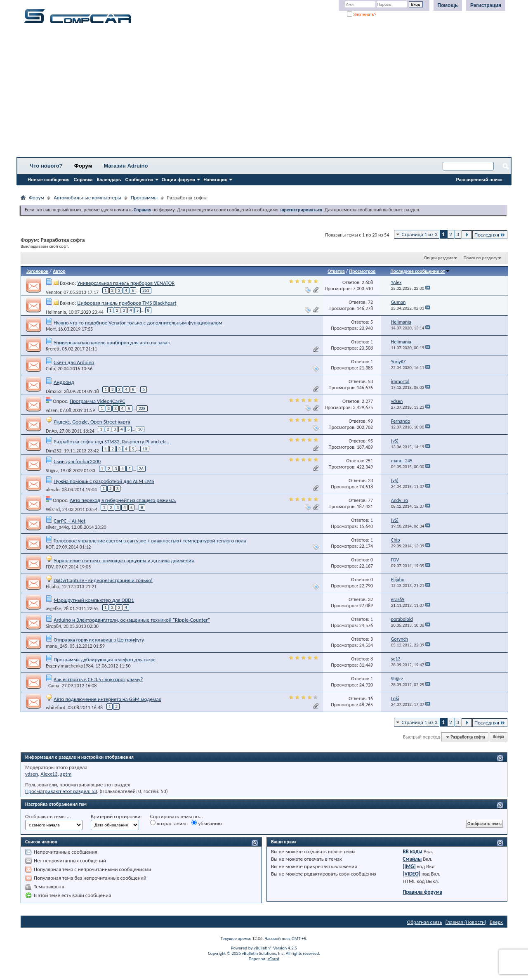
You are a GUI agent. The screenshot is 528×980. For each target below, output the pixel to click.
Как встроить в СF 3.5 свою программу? (98, 679)
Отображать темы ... (48, 816)
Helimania (56, 312)
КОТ (50, 547)
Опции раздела (439, 258)
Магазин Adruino (126, 166)
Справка (83, 180)
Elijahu (53, 587)
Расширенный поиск (479, 180)
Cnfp (51, 369)
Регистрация (486, 5)
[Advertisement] (258, 93)
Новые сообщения (49, 180)
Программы (144, 198)
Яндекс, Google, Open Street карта (92, 422)
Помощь (448, 5)
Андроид (64, 382)
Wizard (53, 509)
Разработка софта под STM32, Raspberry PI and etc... (112, 441)
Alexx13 (49, 774)
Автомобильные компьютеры (87, 198)
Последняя (490, 235)
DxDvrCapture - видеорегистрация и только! (103, 580)
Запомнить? (362, 15)
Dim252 (54, 391)
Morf (51, 329)
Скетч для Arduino (74, 362)
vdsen (52, 410)
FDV (50, 567)
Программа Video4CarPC (98, 401)
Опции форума (178, 180)
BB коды (412, 851)
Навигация (215, 180)
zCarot (274, 959)
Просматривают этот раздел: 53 (61, 791)
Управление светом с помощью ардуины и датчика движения (124, 560)
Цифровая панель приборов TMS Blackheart (127, 303)
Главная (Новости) (466, 922)
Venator (54, 292)
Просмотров (362, 271)
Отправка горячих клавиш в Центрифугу (99, 640)
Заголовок (37, 271)
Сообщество (139, 180)
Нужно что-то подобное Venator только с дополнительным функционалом (138, 323)
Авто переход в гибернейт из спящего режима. (123, 500)
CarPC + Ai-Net (70, 521)
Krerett (53, 349)
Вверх (498, 737)
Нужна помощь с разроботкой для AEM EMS (104, 481)
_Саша (53, 686)
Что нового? (46, 166)
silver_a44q (57, 527)
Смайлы (412, 859)
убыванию (206, 823)
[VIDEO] (411, 874)
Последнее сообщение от (420, 271)
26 (141, 469)
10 (140, 429)
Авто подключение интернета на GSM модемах (107, 699)
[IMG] (409, 866)
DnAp (51, 431)
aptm (66, 774)
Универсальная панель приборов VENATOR (126, 283)
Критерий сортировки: (116, 816)
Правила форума (422, 892)
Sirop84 (53, 626)
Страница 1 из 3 (420, 234)
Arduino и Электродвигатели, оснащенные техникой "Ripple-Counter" (132, 620)
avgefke (53, 608)
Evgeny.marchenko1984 (70, 666)
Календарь (109, 180)
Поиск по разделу (481, 258)
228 (142, 408)
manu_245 (57, 646)
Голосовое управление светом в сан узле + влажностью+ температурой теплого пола (150, 541)
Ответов (336, 271)
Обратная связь (425, 922)
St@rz (52, 470)
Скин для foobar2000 (77, 461)
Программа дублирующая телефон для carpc (105, 659)
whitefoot (55, 708)
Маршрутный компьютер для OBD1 (94, 600)
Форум (83, 166)
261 (146, 290)
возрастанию (168, 823)
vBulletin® (263, 948)
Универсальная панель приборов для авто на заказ (112, 342)
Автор (59, 271)
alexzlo (53, 490)
